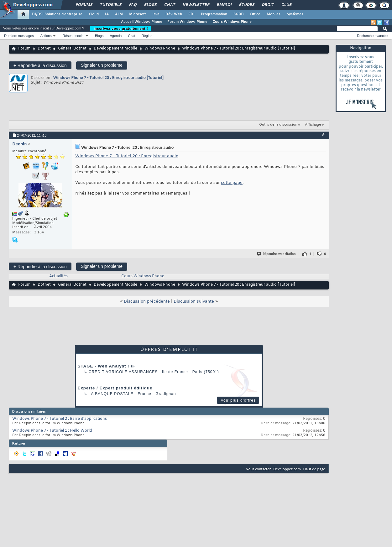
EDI (191, 14)
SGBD (239, 14)
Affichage (313, 125)
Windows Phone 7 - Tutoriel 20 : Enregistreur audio (127, 156)
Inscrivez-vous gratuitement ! (121, 29)
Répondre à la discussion (40, 65)
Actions (46, 36)
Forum (24, 49)
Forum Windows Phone (187, 22)
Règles (147, 36)
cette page (232, 183)
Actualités (58, 276)
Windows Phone (160, 49)
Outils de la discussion (278, 125)
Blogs (150, 5)
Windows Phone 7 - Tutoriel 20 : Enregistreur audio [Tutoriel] (108, 78)
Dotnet (44, 49)
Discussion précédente (147, 302)
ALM (119, 14)
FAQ (133, 5)
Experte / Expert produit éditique (115, 388)
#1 (324, 135)
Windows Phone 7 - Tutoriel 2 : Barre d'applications (60, 419)
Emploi (224, 5)
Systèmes (295, 14)
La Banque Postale (111, 394)
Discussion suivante (194, 302)
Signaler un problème (102, 65)
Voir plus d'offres (238, 400)
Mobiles (274, 14)
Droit (268, 5)
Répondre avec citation (277, 254)
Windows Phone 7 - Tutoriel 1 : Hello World (52, 431)
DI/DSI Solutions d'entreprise (57, 14)
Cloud (94, 14)
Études (246, 5)
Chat (169, 5)
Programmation (214, 14)
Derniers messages (19, 36)
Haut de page (314, 469)
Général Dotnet (72, 49)
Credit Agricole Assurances (123, 372)
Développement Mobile (115, 49)
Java (156, 14)
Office (255, 14)
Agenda (116, 36)
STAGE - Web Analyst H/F (107, 366)
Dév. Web (174, 14)
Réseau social (73, 36)
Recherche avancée (372, 36)
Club (286, 5)
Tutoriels (110, 5)
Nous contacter (258, 469)
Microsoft (137, 14)
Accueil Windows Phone (142, 22)
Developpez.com (287, 469)
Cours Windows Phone (232, 22)
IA (107, 14)
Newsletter (196, 5)
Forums (84, 5)
